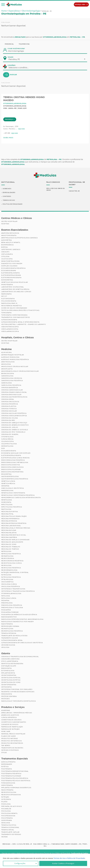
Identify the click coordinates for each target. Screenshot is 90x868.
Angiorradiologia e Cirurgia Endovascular (20, 371)
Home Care (6, 732)
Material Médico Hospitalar (13, 734)
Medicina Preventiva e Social (14, 535)
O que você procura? (16, 49)
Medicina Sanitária (9, 537)
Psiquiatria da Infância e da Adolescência (19, 615)
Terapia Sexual (8, 830)
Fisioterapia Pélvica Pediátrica (15, 778)
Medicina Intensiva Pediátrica (14, 523)
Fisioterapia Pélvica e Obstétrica (16, 781)
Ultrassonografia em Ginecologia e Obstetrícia (22, 643)
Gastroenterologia (10, 476)
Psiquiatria (6, 610)
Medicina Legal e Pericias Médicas (16, 528)
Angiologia (6, 364)
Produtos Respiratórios (12, 743)
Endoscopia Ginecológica (12, 467)
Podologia (6, 804)
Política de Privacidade (12, 204)
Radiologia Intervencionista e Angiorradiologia (22, 619)
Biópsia (4, 247)
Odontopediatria (9, 685)
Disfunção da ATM (9, 666)
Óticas (4, 753)
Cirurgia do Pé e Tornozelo (13, 432)
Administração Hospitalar (13, 355)
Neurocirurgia (8, 558)
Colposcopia (7, 259)
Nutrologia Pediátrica (11, 577)
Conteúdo (7, 196)
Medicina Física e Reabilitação (14, 516)
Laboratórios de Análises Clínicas (16, 292)
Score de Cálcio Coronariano (14, 308)
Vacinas (5, 837)
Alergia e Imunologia (10, 357)
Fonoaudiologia (8, 783)
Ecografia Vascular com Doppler (16, 453)
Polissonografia (9, 301)
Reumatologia (7, 629)
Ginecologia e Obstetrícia (13, 488)
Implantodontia (8, 673)
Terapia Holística (9, 825)
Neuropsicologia (9, 792)
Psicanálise (6, 809)
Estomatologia (8, 671)
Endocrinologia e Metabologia (15, 462)
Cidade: (11, 57)
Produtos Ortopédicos (12, 741)
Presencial (9, 44)
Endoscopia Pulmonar (11, 469)
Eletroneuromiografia (11, 278)
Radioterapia (7, 624)
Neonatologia (7, 556)
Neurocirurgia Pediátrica (12, 561)
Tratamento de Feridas (11, 835)
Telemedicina (24, 44)
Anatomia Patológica (10, 233)
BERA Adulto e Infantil (11, 243)
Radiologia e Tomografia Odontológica (19, 701)
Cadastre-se (74, 191)
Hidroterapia (7, 785)
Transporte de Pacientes (12, 748)
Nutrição (5, 797)
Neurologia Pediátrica (11, 568)
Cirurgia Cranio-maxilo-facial (14, 392)
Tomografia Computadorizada (14, 315)
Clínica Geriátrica (9, 718)
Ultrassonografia (9, 320)
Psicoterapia (7, 818)
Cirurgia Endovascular (11, 395)
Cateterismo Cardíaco (11, 250)
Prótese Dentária (9, 696)
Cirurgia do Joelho (10, 427)
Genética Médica (8, 483)
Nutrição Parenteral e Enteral (15, 572)
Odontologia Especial (11, 678)
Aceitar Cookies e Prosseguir (63, 863)
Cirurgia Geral (8, 399)
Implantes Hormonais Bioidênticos (16, 788)
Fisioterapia (7, 769)
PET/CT (4, 296)
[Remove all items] (85, 59)
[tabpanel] (45, 141)
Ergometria (6, 474)
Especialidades (9, 192)
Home (4, 11)
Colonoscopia (7, 441)
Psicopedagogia (8, 816)
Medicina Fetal (7, 514)
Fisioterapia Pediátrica (11, 774)
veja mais (21, 138)
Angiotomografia (9, 236)
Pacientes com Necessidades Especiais (18, 692)
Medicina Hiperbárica (10, 519)
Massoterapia (7, 790)
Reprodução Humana (10, 626)
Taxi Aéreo (6, 746)
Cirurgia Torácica (9, 409)
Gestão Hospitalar (9, 222)
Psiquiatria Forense (10, 612)
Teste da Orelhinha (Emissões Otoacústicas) (20, 310)
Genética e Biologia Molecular (15, 282)
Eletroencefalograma (11, 275)
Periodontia (7, 694)
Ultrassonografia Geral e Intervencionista (20, 322)
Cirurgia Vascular (9, 411)
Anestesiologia (8, 362)
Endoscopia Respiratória (12, 472)
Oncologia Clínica (9, 584)
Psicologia (6, 811)
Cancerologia (7, 376)
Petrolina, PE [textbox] (14, 59)
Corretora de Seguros (11, 720)
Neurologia (6, 565)
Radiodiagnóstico (9, 617)
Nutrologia (6, 575)
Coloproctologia (9, 444)
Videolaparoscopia (10, 329)
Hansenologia (7, 491)
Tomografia (6, 313)
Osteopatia (6, 799)
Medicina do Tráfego (10, 549)
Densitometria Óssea (10, 261)
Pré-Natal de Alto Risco (12, 806)
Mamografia (6, 294)
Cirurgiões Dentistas (10, 659)
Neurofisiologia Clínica (11, 563)
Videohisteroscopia (10, 327)
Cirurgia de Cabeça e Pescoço (14, 423)
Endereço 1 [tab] (10, 128)
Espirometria (7, 280)
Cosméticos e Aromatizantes (14, 722)
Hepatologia (7, 500)
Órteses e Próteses (10, 750)
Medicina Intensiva (9, 521)
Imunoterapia (7, 285)
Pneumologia (7, 603)
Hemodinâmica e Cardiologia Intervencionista (21, 498)
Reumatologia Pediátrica (12, 631)
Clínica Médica (7, 439)
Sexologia (6, 823)
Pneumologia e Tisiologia (12, 608)
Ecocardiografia (9, 451)
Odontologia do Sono (11, 682)
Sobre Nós (7, 189)
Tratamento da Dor (10, 638)
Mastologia (6, 509)
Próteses (6, 699)
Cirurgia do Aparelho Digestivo (15, 425)
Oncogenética (7, 582)
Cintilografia (7, 254)
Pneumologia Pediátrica (12, 605)
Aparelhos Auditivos (10, 715)
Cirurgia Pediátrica (10, 404)
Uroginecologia (8, 645)
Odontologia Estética (11, 680)
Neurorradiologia (9, 570)
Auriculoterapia (8, 762)
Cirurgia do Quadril (10, 434)
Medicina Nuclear (9, 530)
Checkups (5, 252)
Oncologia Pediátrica (11, 586)
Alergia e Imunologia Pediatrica (15, 359)
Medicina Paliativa (9, 533)
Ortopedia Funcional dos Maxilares (17, 689)
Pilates (4, 802)
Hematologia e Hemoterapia (13, 493)
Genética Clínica (8, 481)
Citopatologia (7, 437)
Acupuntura (6, 352)
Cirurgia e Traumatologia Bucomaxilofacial (20, 657)
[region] (45, 861)
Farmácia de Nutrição (10, 729)
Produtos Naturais (10, 739)
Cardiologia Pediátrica (11, 385)
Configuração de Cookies (80, 853)
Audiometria (7, 240)
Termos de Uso (9, 200)
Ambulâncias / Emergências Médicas (17, 713)
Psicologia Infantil (9, 813)
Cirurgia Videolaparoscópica (14, 416)
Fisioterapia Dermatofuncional (15, 771)
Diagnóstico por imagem (12, 264)
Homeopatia (6, 502)
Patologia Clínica (9, 598)
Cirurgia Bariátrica (10, 388)
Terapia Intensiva (9, 633)
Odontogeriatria (9, 675)
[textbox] (20, 68)
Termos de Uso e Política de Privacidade (69, 858)
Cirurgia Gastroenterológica (14, 397)
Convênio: (12, 65)
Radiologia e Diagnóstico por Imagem (17, 622)
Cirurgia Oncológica (10, 402)
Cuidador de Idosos (10, 725)
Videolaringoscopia (10, 331)
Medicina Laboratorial (11, 526)
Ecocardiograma (9, 271)
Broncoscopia (8, 374)
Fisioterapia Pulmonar (11, 776)
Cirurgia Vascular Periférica (14, 413)
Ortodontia (6, 687)
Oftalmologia (7, 579)
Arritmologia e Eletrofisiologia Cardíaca (19, 238)
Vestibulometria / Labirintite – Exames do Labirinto (24, 324)
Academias (6, 711)
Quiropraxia (7, 820)
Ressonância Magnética (11, 306)
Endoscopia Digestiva (11, 465)
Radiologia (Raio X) (9, 303)
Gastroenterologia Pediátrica (15, 479)
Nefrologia (6, 551)
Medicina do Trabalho (11, 547)
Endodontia (6, 668)
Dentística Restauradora (12, 664)
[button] (3, 5)
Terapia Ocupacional (10, 828)
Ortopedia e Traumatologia (13, 589)
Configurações (20, 863)
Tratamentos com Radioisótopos (16, 317)
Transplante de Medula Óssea (14, 636)
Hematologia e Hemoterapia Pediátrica (18, 495)
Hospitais (5, 224)
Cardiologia (7, 383)
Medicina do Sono (9, 544)
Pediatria (5, 601)
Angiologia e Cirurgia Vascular (15, 366)
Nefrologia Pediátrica (11, 554)
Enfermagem (7, 764)
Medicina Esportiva (10, 512)
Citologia (5, 257)
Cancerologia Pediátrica (12, 381)
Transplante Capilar (10, 832)
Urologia (5, 647)
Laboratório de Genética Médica (15, 289)
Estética (5, 767)
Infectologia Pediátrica (12, 507)
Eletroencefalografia (11, 455)
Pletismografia (8, 299)
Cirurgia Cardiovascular (12, 390)
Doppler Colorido (9, 266)
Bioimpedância (7, 245)
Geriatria (5, 486)
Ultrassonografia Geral (12, 640)
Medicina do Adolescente (12, 542)
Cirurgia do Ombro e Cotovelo (15, 430)
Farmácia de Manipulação (12, 727)
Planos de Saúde (9, 736)
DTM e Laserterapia (10, 661)
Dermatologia (7, 446)
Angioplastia (7, 369)
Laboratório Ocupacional (13, 287)
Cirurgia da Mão (8, 420)
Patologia (6, 596)
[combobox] (16, 59)
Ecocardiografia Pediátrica (13, 268)
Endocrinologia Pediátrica (13, 460)
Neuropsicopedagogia (11, 795)
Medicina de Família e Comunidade (15, 540)
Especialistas (14, 11)
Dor (3, 448)
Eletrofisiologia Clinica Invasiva (15, 458)
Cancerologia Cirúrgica (12, 378)
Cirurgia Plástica (9, 406)
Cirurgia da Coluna (10, 418)
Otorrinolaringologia (31, 11)
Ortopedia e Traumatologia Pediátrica (18, 591)
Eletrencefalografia (10, 273)
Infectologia (7, 505)
